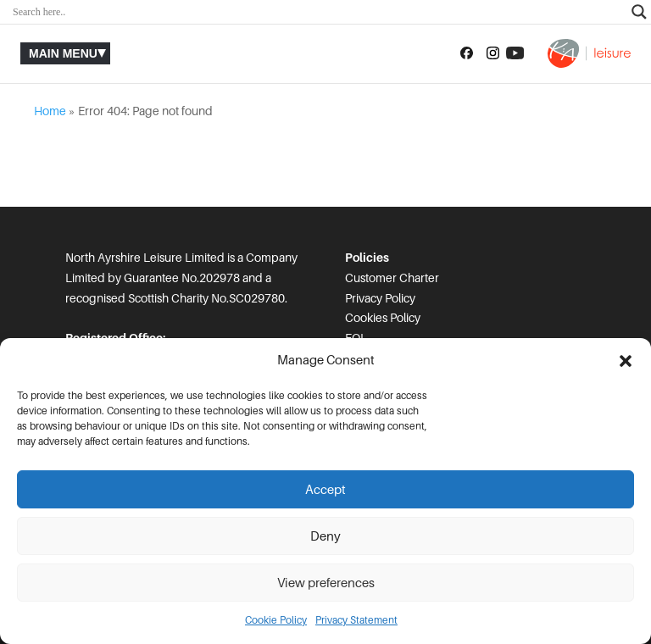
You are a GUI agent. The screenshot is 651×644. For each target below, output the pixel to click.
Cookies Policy (383, 318)
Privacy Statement (356, 620)
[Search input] (318, 12)
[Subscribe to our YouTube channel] (515, 53)
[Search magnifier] (639, 12)
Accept (325, 490)
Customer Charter (392, 278)
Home (50, 111)
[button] (626, 361)
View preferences (326, 583)
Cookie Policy (276, 620)
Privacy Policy (380, 298)
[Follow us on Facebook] (467, 53)
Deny (325, 536)
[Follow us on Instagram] (493, 53)
